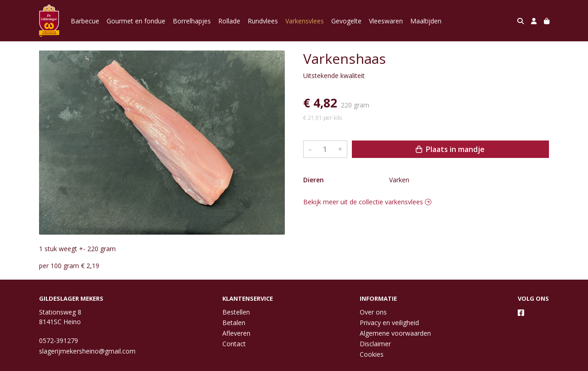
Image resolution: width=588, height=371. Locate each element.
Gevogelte (346, 21)
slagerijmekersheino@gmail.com (87, 351)
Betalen (234, 323)
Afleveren (236, 333)
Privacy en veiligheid (389, 323)
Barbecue (85, 21)
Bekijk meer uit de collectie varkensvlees (367, 202)
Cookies (372, 354)
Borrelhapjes (192, 21)
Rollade (229, 21)
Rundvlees (263, 21)
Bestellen (236, 312)
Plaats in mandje (450, 149)
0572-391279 (59, 340)
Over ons (373, 312)
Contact (234, 344)
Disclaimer (375, 344)
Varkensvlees (305, 21)
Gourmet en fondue (136, 21)
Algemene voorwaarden (395, 333)
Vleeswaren (386, 21)
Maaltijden (426, 21)
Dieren (314, 180)
